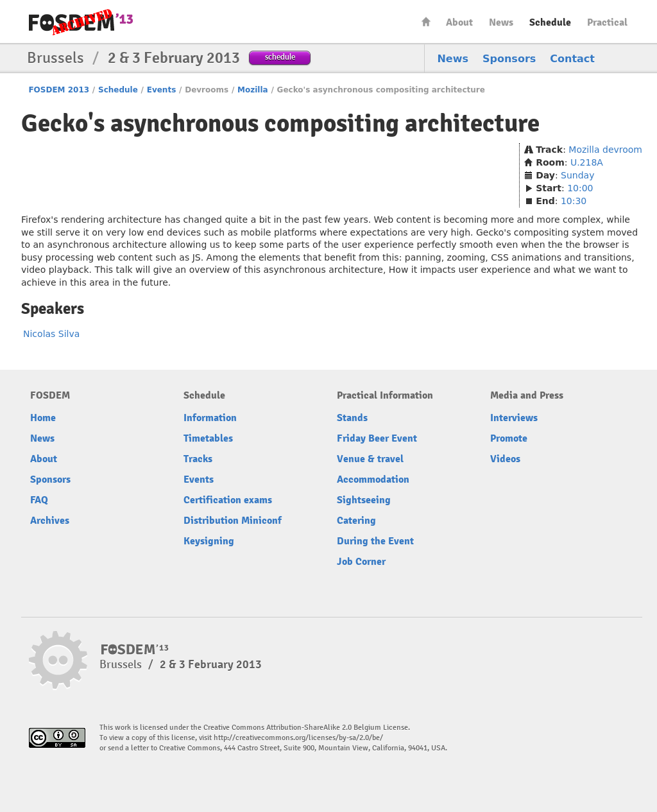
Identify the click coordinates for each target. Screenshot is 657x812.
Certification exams (228, 500)
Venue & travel (370, 459)
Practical (607, 22)
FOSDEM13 (135, 650)
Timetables (208, 438)
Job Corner (361, 562)
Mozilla (253, 90)
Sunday (577, 175)
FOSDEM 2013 (59, 90)
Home (426, 22)
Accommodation (373, 479)
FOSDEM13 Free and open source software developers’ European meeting (81, 22)
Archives (50, 521)
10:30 (574, 201)
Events (162, 90)
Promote (509, 438)
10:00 (580, 188)
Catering (356, 521)
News (501, 22)
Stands (352, 418)
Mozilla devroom (605, 150)
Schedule (550, 22)
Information (210, 418)
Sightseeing (364, 500)
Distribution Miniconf (233, 521)
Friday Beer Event (377, 438)
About (459, 22)
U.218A (587, 162)
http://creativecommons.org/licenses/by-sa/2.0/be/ (298, 738)
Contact (572, 59)
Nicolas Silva (51, 334)
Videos (505, 459)
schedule (280, 57)
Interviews (514, 418)
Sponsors (509, 59)
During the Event (375, 541)
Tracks (198, 459)
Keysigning (209, 541)
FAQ (39, 500)
